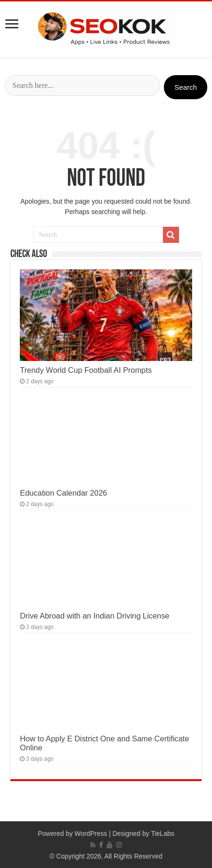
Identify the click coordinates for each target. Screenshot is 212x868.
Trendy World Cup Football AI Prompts (86, 370)
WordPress (91, 834)
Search (186, 87)
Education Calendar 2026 (64, 493)
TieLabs (163, 834)
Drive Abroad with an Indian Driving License (94, 616)
